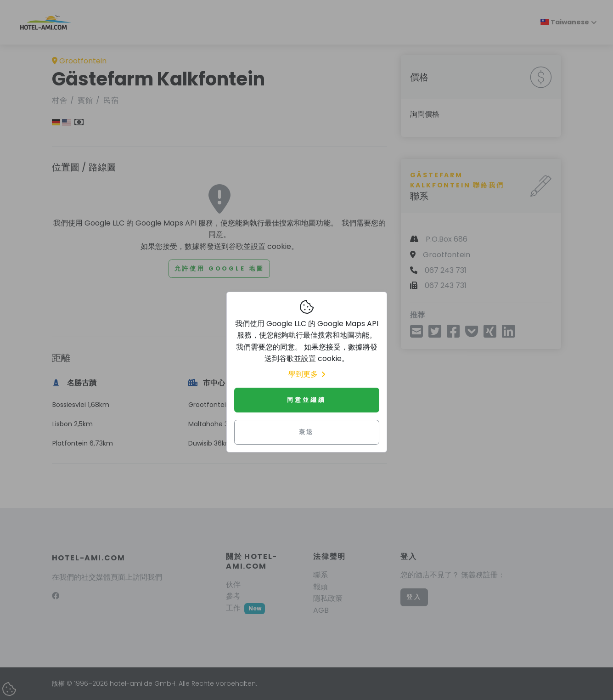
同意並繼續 (306, 400)
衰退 (307, 432)
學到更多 (307, 374)
